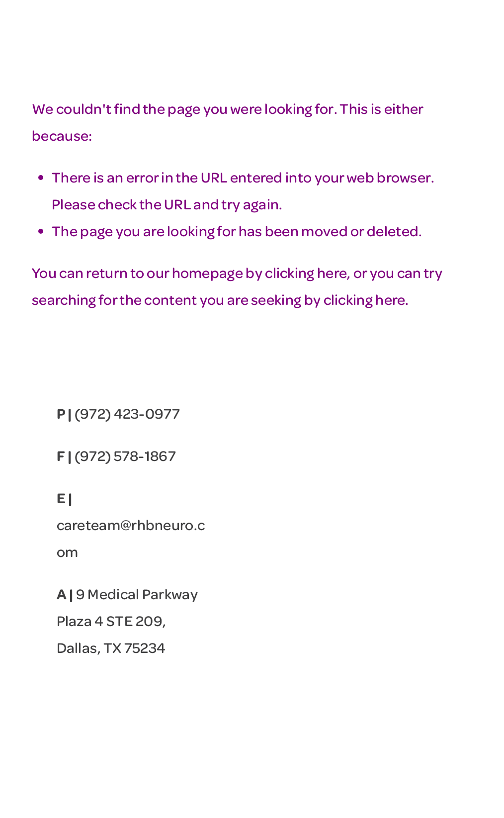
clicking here (306, 272)
